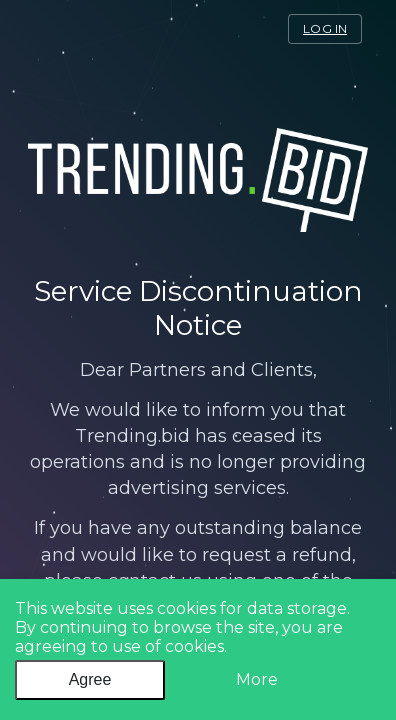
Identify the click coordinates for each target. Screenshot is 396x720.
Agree (90, 679)
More (257, 679)
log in (325, 28)
